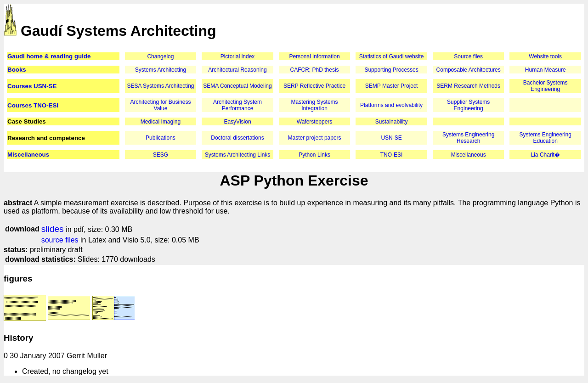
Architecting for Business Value (160, 105)
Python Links (314, 155)
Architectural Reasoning (237, 70)
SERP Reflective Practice (314, 86)
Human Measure (546, 70)
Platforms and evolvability (391, 105)
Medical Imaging (161, 122)
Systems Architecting (161, 70)
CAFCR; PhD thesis (315, 70)
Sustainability (392, 122)
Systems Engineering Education (546, 138)
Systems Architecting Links (238, 155)
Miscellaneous (28, 155)
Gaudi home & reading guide (49, 56)
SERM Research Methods (468, 86)
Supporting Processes (391, 70)
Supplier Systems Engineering (468, 105)
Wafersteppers (315, 122)
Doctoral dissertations (237, 138)
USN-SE (391, 138)
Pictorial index (238, 56)
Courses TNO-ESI (33, 105)
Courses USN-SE (32, 86)
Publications (161, 138)
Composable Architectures (469, 70)
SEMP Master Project (391, 86)
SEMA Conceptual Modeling (237, 86)
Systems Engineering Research (468, 138)
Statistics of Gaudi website (392, 56)
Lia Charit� (546, 155)
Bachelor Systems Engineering (546, 86)
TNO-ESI (392, 155)
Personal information (315, 56)
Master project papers (315, 138)
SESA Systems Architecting (160, 86)
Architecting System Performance (237, 105)
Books (17, 70)
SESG (161, 155)
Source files (468, 56)
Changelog (160, 56)
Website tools (545, 56)
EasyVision (237, 122)
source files (60, 240)
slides (53, 229)
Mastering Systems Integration (315, 105)
